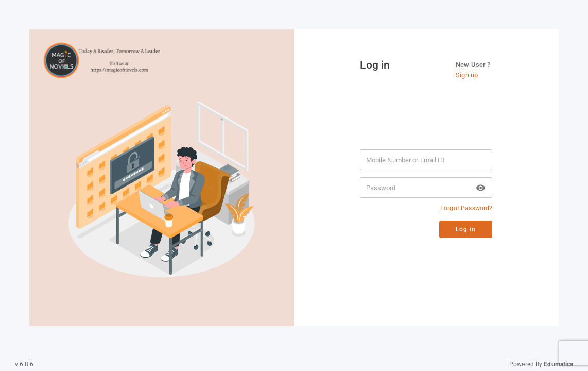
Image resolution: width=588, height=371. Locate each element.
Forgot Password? (466, 208)
